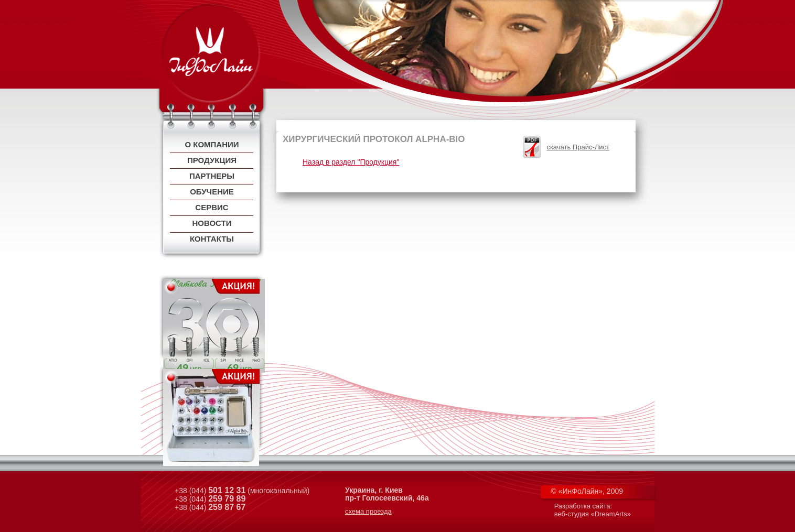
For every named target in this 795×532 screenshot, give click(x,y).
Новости (212, 223)
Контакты (212, 239)
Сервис (212, 207)
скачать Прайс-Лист (578, 147)
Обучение (212, 192)
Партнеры (212, 176)
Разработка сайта (582, 506)
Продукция (212, 160)
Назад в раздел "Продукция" (351, 162)
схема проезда (368, 511)
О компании (212, 144)
